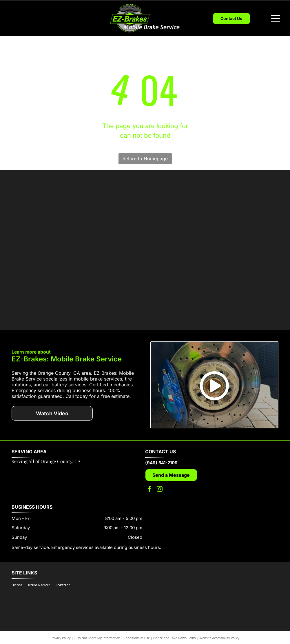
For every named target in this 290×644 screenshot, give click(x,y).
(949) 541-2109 (161, 454)
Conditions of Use (137, 629)
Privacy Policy (61, 629)
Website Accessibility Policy (219, 629)
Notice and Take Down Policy (175, 629)
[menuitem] (19, 577)
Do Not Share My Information (98, 629)
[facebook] (149, 481)
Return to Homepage (145, 159)
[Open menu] (276, 19)
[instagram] (160, 481)
